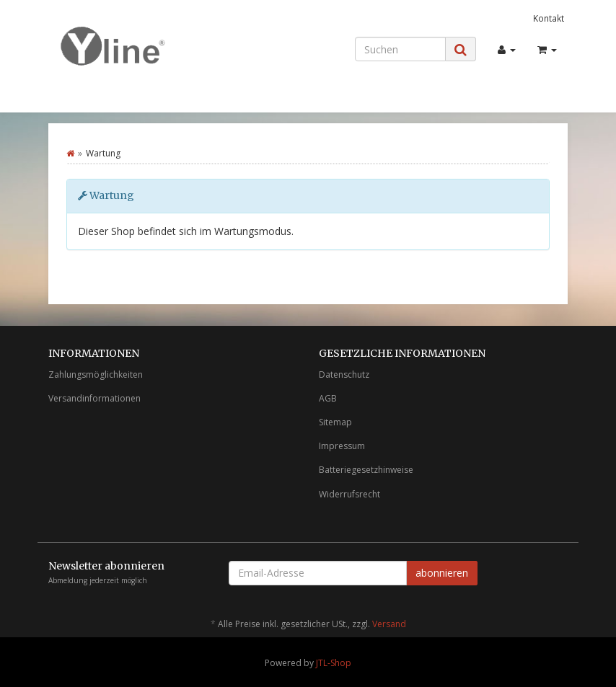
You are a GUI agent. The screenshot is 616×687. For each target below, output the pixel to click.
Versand (389, 624)
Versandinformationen (94, 398)
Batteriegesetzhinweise (366, 470)
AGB (328, 398)
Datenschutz (344, 374)
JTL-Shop (334, 663)
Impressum (342, 446)
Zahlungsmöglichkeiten (96, 374)
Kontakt (549, 18)
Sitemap (335, 422)
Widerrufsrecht (349, 494)
